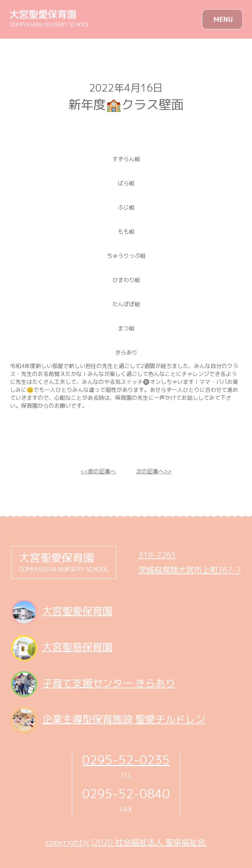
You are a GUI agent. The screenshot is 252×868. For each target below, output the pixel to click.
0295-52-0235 (126, 760)
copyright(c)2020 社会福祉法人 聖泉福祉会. (126, 842)
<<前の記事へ (98, 471)
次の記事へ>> (154, 471)
